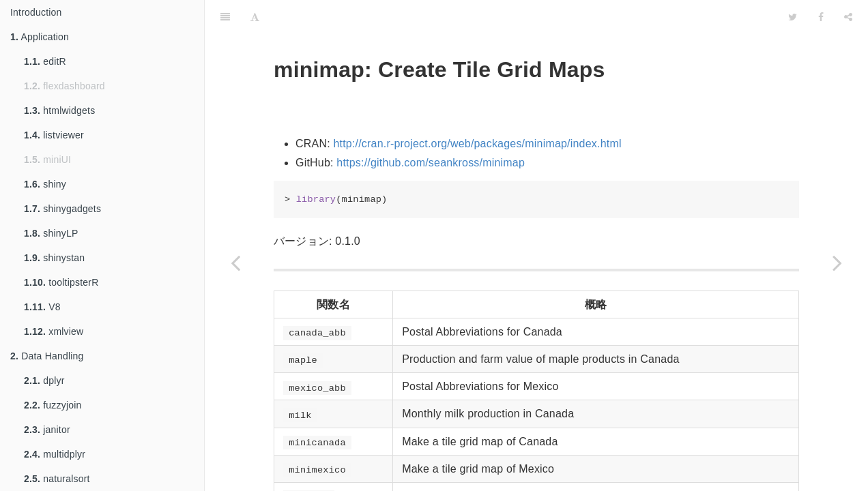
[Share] (848, 17)
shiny (45, 184)
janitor (47, 430)
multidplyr (55, 454)
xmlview (54, 331)
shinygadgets (62, 209)
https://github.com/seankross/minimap (431, 163)
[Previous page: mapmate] (235, 263)
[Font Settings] (255, 17)
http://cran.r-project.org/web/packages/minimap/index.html (477, 144)
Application (40, 37)
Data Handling (47, 356)
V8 (42, 307)
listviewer (54, 135)
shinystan (54, 258)
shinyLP (51, 233)
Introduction (36, 12)
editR (45, 61)
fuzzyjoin (53, 405)
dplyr (44, 381)
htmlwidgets (59, 110)
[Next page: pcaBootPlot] (837, 263)
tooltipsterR (61, 282)
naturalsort (57, 479)
